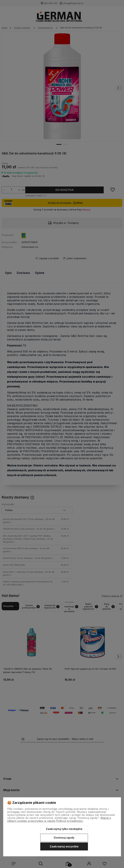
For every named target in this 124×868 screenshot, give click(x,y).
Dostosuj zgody (64, 838)
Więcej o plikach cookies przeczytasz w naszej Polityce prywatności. (59, 819)
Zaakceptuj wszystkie (64, 846)
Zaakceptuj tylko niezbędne (64, 829)
